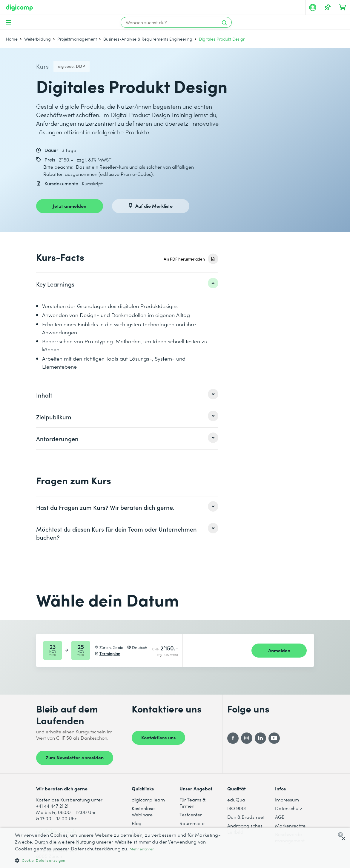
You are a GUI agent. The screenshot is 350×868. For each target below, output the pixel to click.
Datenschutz (289, 808)
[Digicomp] (19, 8)
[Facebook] (233, 738)
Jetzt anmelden (70, 206)
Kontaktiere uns (158, 737)
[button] (118, 860)
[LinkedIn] (260, 738)
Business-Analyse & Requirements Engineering (148, 39)
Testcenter (191, 814)
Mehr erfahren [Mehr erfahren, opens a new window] (142, 849)
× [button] (343, 839)
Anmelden (279, 650)
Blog (137, 823)
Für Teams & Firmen (192, 803)
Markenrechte (290, 825)
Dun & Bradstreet (246, 817)
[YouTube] (274, 738)
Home (12, 39)
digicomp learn (148, 799)
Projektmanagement (77, 39)
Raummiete (192, 823)
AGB (280, 817)
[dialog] (175, 848)
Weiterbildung (37, 39)
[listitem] (127, 284)
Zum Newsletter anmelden (75, 757)
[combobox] (342, 835)
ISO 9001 (237, 808)
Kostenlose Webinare (143, 811)
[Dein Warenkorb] (343, 7)
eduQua (236, 799)
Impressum (287, 799)
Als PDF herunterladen (184, 259)
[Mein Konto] (313, 7)
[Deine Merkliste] (328, 7)
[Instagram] (247, 738)
